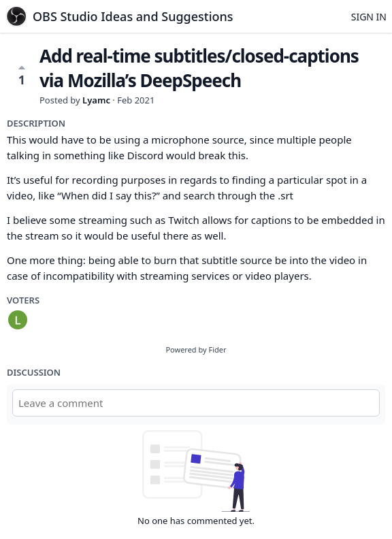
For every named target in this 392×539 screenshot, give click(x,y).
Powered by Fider (196, 349)
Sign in (369, 17)
